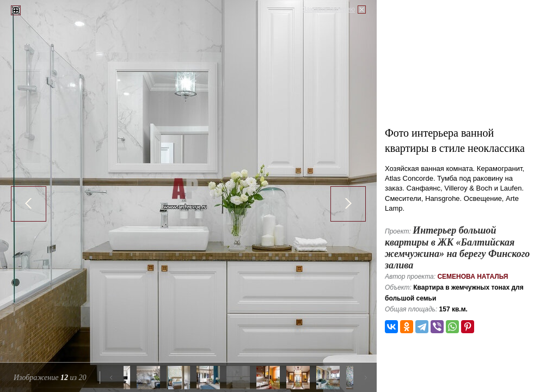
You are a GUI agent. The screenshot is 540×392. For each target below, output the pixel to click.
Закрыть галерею (329, 9)
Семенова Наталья (472, 277)
